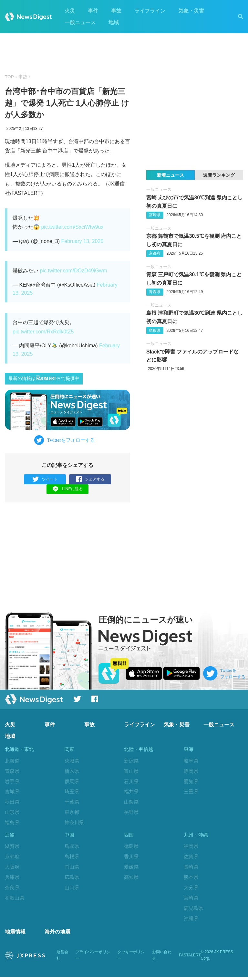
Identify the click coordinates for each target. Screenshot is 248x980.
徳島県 (131, 848)
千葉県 (72, 802)
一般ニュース (80, 22)
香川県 (131, 858)
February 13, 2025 (83, 241)
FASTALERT (190, 958)
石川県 (131, 782)
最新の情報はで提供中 (44, 378)
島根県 (155, 331)
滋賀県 (12, 848)
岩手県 (12, 782)
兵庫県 (12, 879)
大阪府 (12, 869)
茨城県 (72, 761)
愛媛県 (131, 869)
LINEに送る (68, 489)
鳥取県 (72, 848)
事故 (116, 11)
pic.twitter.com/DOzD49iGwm (73, 271)
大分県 (191, 889)
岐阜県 (191, 761)
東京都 (72, 812)
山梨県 (131, 802)
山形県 (12, 812)
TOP (9, 77)
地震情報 (15, 935)
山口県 (72, 889)
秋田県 (12, 802)
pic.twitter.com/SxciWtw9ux (72, 227)
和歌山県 (15, 899)
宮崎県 (155, 215)
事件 (93, 11)
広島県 (72, 879)
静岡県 (191, 771)
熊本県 (191, 879)
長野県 (131, 812)
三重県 (191, 792)
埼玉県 (72, 792)
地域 (114, 22)
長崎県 (191, 869)
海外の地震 (57, 935)
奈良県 (12, 889)
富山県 (131, 771)
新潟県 (131, 761)
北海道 (12, 761)
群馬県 (72, 782)
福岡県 (191, 848)
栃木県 (72, 771)
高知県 (131, 879)
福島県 (12, 823)
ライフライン (150, 11)
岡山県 (72, 869)
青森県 (155, 292)
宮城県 (12, 792)
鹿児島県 (193, 910)
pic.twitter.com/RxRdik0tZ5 (43, 332)
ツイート (45, 479)
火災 (70, 11)
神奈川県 (74, 823)
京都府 (155, 253)
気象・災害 (191, 11)
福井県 (131, 792)
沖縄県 (191, 920)
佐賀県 (191, 858)
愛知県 (191, 782)
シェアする (90, 479)
